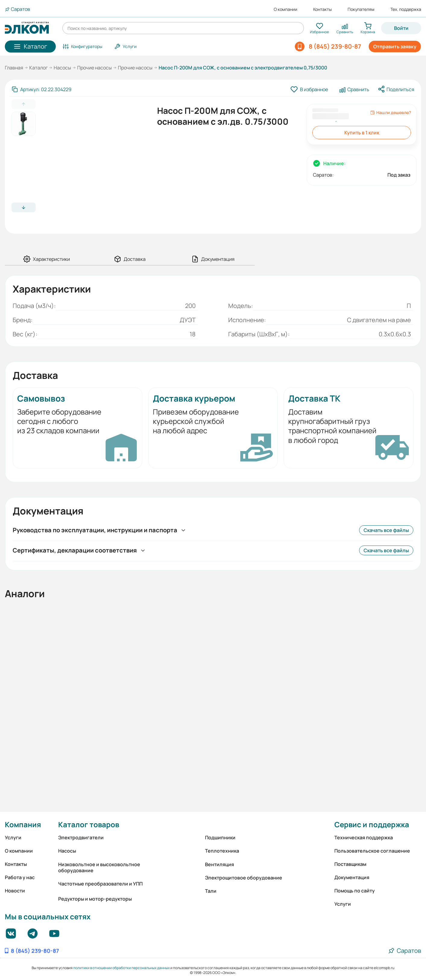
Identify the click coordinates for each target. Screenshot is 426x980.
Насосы (62, 68)
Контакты (322, 9)
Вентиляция (219, 864)
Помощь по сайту (355, 891)
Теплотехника (222, 851)
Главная (14, 68)
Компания (23, 824)
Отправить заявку (395, 46)
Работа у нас (20, 877)
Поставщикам (350, 864)
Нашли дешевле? (391, 113)
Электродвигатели (81, 837)
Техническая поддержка (364, 837)
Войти (401, 28)
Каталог (38, 68)
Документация (352, 877)
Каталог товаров (89, 824)
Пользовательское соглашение (372, 851)
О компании (286, 9)
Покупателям (361, 9)
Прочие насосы (95, 68)
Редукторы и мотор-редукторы (95, 899)
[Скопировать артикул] (42, 89)
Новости (15, 891)
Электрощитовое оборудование (244, 878)
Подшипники (220, 837)
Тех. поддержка (406, 9)
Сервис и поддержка (372, 824)
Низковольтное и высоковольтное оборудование (99, 867)
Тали (211, 891)
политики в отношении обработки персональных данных (121, 968)
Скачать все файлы (386, 530)
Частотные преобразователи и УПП (100, 884)
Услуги (13, 837)
